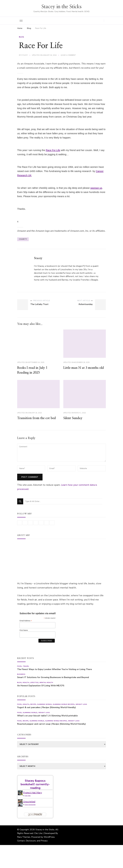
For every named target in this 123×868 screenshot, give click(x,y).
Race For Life (53, 150)
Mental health (46, 682)
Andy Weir (28, 796)
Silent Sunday (73, 418)
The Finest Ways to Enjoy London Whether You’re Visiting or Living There (55, 669)
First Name (24, 630)
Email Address (26, 621)
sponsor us (96, 188)
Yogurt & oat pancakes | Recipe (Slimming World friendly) (46, 707)
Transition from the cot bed (36, 418)
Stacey (25, 55)
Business (21, 674)
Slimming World (44, 704)
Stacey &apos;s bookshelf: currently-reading (35, 784)
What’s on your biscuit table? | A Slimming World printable (47, 716)
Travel (26, 666)
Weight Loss (81, 704)
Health (26, 682)
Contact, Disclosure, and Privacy (32, 841)
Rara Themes (24, 837)
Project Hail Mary (32, 793)
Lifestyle (34, 682)
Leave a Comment (68, 55)
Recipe (33, 704)
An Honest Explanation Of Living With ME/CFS (41, 686)
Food (19, 666)
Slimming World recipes (64, 704)
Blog (22, 37)
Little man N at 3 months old (84, 368)
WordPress (49, 837)
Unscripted (29, 802)
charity (23, 239)
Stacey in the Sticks (61, 7)
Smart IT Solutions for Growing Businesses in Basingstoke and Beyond (53, 677)
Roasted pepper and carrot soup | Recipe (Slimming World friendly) (51, 724)
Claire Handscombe (30, 805)
